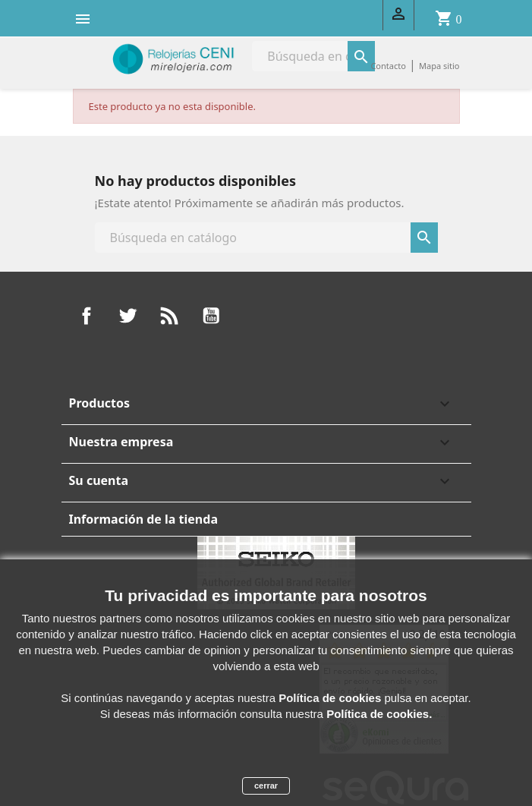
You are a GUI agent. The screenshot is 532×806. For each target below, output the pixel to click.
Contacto (388, 66)
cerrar (266, 786)
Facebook (87, 316)
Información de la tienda (143, 519)
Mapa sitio (439, 66)
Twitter (127, 316)
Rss (169, 316)
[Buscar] (266, 238)
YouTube (211, 316)
